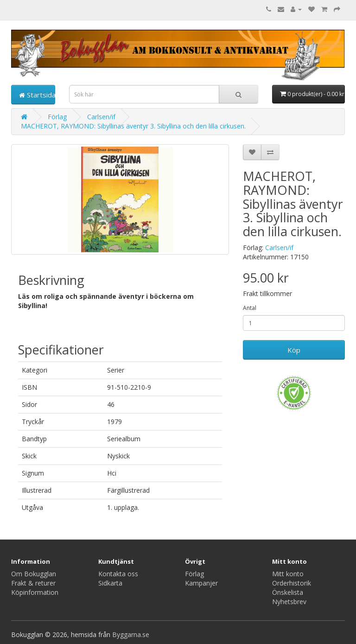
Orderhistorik (292, 583)
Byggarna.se (131, 634)
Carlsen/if (101, 117)
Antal (250, 308)
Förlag (57, 117)
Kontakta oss (118, 574)
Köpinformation (35, 592)
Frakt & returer (33, 583)
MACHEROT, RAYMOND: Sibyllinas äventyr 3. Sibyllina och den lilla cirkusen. (133, 126)
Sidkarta (110, 583)
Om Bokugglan (34, 574)
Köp (294, 350)
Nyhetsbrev (289, 602)
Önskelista (288, 592)
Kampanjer (201, 583)
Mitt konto (288, 574)
